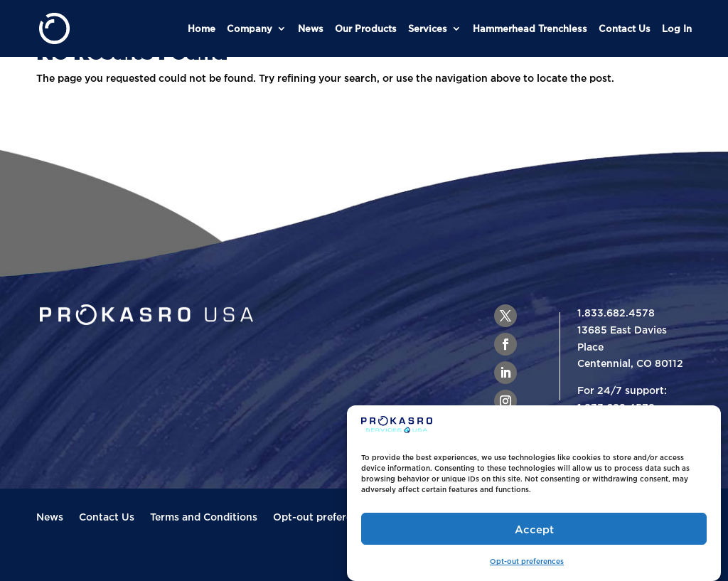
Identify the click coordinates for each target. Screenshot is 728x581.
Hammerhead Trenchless (530, 28)
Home (202, 28)
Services (428, 28)
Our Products (366, 28)
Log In (677, 28)
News (311, 28)
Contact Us (625, 28)
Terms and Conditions (204, 517)
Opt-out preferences (527, 561)
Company (250, 28)
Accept (534, 529)
